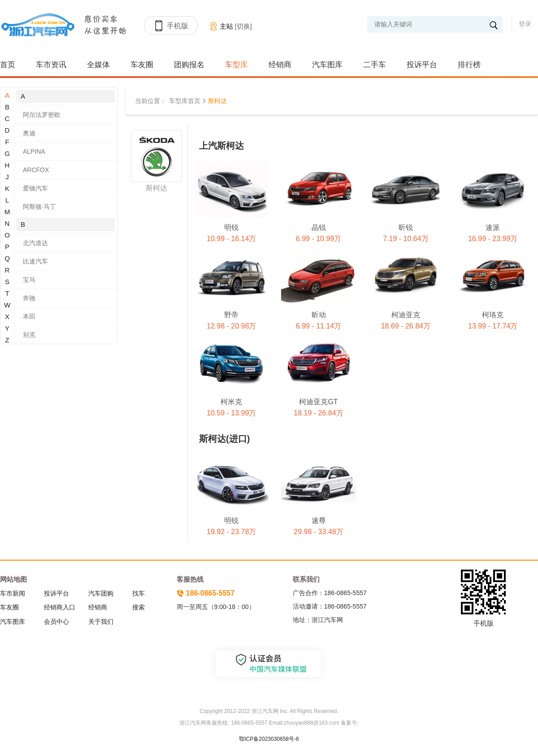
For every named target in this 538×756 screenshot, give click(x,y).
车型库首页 (185, 101)
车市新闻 (13, 593)
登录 (525, 24)
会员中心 (56, 622)
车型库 (236, 65)
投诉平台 (422, 65)
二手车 (375, 65)
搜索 (139, 607)
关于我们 (101, 622)
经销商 (280, 65)
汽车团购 (101, 593)
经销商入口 (60, 607)
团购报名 (189, 65)
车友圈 (142, 65)
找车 (139, 593)
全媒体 (98, 65)
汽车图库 (327, 65)
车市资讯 (51, 65)
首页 (8, 65)
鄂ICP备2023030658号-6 (269, 739)
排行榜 (469, 65)
